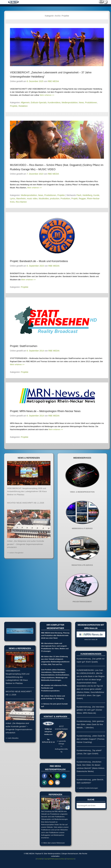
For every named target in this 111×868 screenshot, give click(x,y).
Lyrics (13, 199)
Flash (79, 195)
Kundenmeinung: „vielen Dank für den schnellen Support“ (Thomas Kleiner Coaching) (91, 739)
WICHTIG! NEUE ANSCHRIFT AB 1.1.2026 (26, 503)
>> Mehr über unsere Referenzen (53, 843)
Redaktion (23, 106)
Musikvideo (44, 199)
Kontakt (39, 859)
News (81, 103)
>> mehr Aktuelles (12, 738)
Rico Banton (21, 202)
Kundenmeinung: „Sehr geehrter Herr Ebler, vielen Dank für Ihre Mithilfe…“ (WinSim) (90, 724)
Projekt (74, 199)
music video (32, 199)
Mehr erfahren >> (47, 95)
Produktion (65, 199)
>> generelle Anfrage (61, 741)
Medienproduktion (70, 103)
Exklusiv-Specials (39, 103)
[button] (44, 776)
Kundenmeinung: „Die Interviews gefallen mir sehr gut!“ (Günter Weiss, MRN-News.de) (90, 710)
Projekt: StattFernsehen (24, 346)
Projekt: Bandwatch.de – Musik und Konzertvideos (39, 261)
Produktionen (91, 103)
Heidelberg (87, 195)
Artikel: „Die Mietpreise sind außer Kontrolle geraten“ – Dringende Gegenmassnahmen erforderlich (26, 544)
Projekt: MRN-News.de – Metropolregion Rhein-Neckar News (45, 411)
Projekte (14, 106)
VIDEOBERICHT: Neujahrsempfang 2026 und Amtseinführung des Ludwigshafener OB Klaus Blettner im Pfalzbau (27, 492)
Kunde (96, 195)
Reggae (82, 199)
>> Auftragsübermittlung (61, 749)
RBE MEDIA (53, 81)
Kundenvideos (54, 103)
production (55, 199)
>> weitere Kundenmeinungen (87, 788)
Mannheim (21, 199)
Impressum (70, 859)
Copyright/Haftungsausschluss (54, 859)
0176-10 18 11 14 (48, 742)
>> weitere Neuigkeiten (15, 553)
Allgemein (25, 103)
